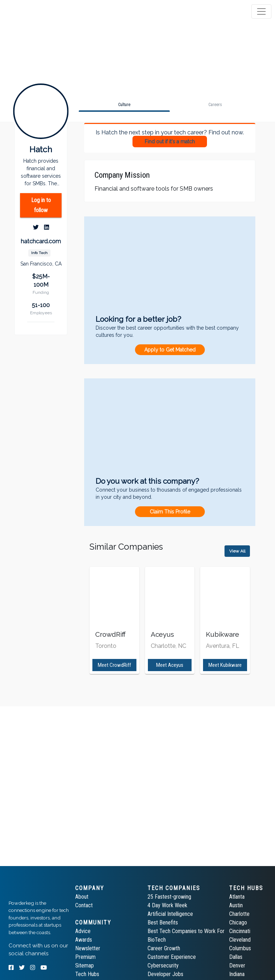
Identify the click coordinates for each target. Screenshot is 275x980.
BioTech (157, 940)
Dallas (236, 957)
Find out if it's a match (170, 142)
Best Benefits (163, 922)
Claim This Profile (170, 512)
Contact (84, 905)
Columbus (240, 948)
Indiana (237, 974)
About (82, 897)
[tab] (33, 11)
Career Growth (164, 948)
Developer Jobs (165, 974)
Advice (83, 931)
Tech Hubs (87, 974)
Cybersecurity (163, 965)
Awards (84, 940)
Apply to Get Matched (170, 350)
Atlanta (237, 897)
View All (237, 551)
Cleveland (240, 940)
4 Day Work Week (167, 905)
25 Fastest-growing (169, 897)
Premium (85, 957)
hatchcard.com (41, 241)
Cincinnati (240, 931)
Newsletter (88, 948)
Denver (237, 965)
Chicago (238, 922)
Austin (236, 905)
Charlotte (239, 914)
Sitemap (85, 965)
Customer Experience (172, 957)
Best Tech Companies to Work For (186, 931)
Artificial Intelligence (170, 914)
